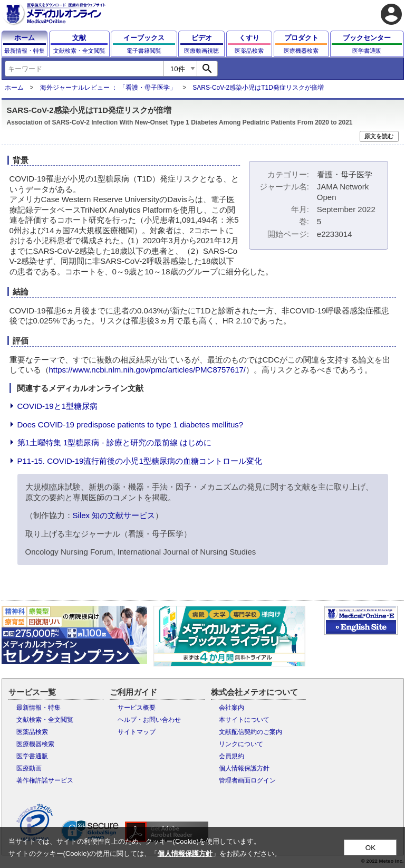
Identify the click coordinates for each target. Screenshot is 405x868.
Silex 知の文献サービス (114, 515)
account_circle (391, 14)
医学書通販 (32, 756)
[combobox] (84, 69)
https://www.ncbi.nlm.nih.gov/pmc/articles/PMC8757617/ (148, 370)
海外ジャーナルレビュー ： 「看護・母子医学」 (108, 88)
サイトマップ (137, 732)
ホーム (14, 88)
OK (370, 848)
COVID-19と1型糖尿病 (58, 406)
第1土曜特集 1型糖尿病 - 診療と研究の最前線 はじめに (114, 442)
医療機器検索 (35, 744)
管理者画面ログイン (247, 780)
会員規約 (232, 756)
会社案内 (232, 708)
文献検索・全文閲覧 (45, 720)
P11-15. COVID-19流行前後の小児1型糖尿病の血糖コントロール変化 (140, 461)
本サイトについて (244, 720)
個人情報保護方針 (244, 768)
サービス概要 (137, 708)
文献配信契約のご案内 (250, 732)
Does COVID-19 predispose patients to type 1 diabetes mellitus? (131, 425)
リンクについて (241, 744)
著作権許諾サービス (45, 780)
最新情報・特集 (38, 708)
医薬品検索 (32, 732)
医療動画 (29, 768)
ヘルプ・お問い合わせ (149, 720)
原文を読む (379, 136)
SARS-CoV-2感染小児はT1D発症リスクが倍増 (258, 88)
